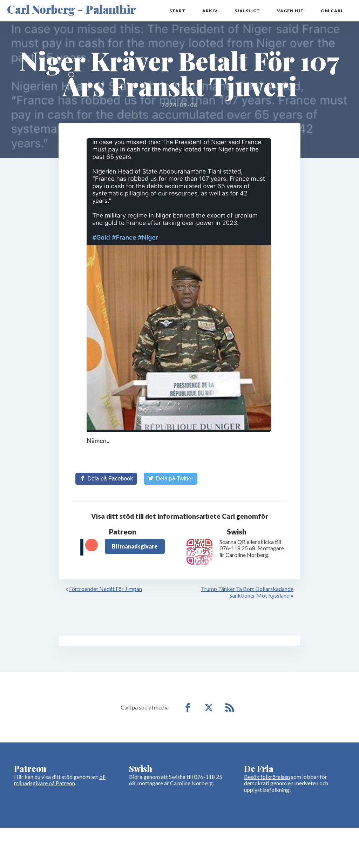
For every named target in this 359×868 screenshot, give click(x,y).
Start (177, 11)
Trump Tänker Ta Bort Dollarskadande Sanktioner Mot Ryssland (247, 592)
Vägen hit (290, 11)
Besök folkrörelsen (267, 777)
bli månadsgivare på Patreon (60, 780)
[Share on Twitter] (171, 479)
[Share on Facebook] (106, 479)
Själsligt (247, 11)
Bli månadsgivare (135, 546)
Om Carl (332, 11)
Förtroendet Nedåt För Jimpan (106, 589)
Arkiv (210, 11)
